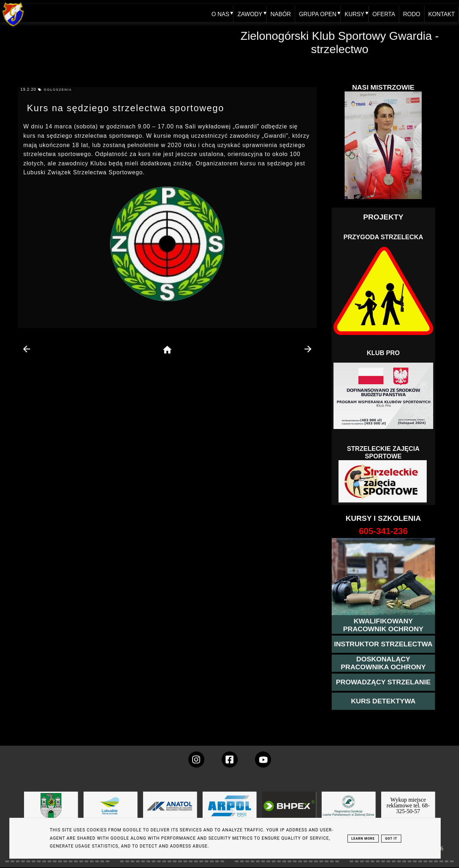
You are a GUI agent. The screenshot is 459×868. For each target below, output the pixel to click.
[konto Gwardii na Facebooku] (230, 759)
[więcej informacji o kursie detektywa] (383, 701)
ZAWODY (249, 13)
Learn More (363, 839)
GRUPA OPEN (316, 13)
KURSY (353, 13)
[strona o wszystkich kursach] (383, 531)
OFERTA (383, 13)
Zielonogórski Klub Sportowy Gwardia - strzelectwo (340, 43)
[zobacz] (347, 811)
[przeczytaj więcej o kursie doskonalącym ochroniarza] (383, 663)
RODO (411, 13)
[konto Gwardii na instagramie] (196, 759)
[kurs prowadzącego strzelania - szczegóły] (383, 682)
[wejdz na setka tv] (263, 759)
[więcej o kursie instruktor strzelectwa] (383, 644)
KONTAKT (441, 13)
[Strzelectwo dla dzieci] (383, 482)
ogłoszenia (58, 90)
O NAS (219, 13)
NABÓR (280, 13)
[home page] (167, 350)
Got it (391, 839)
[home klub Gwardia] (13, 27)
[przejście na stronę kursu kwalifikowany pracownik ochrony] (383, 625)
